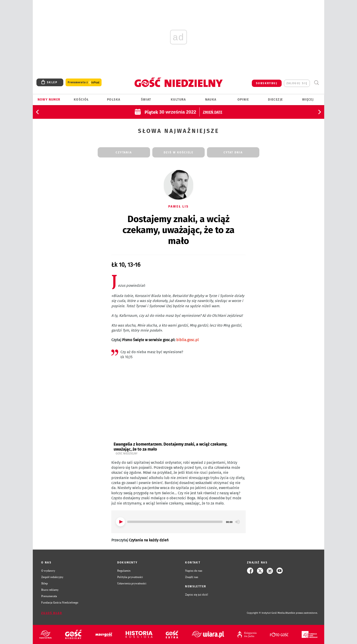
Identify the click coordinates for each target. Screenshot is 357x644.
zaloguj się (297, 83)
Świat (146, 100)
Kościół (81, 100)
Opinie (243, 100)
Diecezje (275, 100)
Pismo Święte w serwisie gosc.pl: (160, 340)
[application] (178, 522)
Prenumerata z (84, 82)
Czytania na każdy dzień (149, 540)
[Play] (120, 522)
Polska (114, 100)
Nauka (211, 100)
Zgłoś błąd (52, 613)
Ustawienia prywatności (132, 583)
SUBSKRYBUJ (267, 83)
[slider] (175, 522)
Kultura (178, 100)
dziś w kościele (178, 152)
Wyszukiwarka (316, 83)
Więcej (308, 100)
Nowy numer (49, 100)
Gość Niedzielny (127, 454)
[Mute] (237, 522)
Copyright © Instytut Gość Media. (266, 613)
